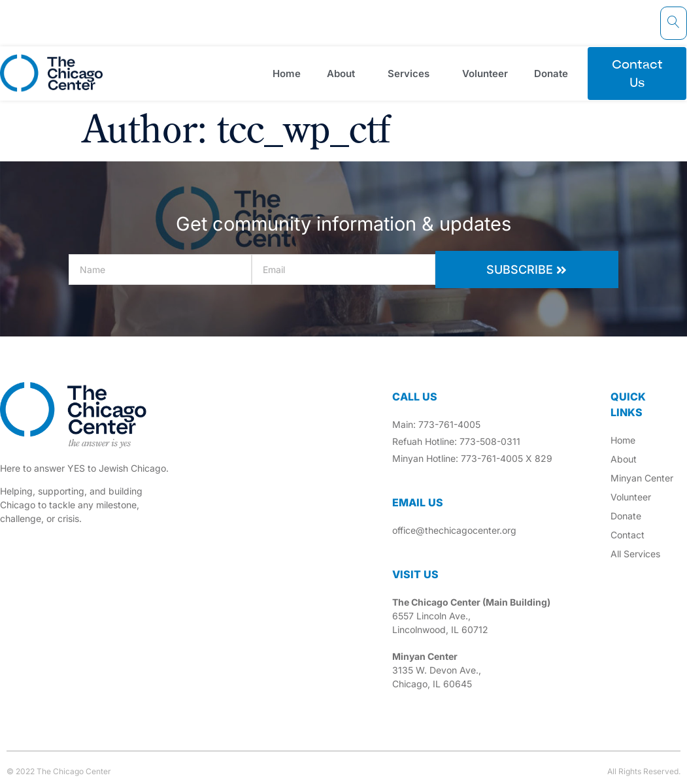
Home (287, 73)
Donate (554, 73)
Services (412, 73)
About (344, 73)
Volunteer (485, 73)
